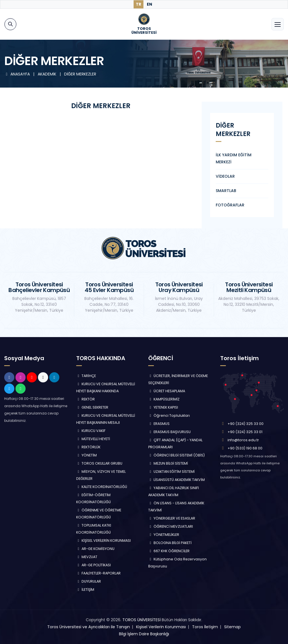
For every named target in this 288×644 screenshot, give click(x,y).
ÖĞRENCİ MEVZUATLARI (171, 526)
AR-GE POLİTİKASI (94, 565)
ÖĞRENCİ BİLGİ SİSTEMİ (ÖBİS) (176, 455)
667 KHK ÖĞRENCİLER (169, 551)
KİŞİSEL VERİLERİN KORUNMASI (103, 541)
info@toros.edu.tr (243, 440)
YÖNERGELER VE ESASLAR (172, 518)
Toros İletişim (205, 627)
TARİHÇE (86, 376)
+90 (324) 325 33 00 (246, 424)
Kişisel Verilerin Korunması (161, 627)
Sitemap (232, 627)
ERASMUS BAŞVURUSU (169, 432)
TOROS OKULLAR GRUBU (99, 463)
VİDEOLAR (225, 176)
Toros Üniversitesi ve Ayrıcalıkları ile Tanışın (89, 627)
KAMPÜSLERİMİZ (164, 399)
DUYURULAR (89, 581)
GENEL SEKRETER (92, 407)
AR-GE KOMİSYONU (95, 549)
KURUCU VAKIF (91, 431)
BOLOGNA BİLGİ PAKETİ (170, 543)
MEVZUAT (87, 557)
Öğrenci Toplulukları (169, 415)
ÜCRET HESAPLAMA (167, 391)
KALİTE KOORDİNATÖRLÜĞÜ (102, 487)
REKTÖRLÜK (88, 447)
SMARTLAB (226, 191)
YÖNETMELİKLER (164, 535)
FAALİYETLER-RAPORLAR (98, 573)
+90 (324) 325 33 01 (245, 432)
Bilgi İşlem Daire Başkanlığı (144, 634)
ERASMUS (159, 424)
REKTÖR (85, 399)
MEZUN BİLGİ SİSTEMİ (168, 463)
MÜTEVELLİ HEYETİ (93, 439)
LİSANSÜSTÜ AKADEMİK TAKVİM (176, 480)
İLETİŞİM (85, 590)
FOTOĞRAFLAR (230, 205)
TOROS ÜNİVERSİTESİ (141, 620)
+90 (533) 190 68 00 (245, 448)
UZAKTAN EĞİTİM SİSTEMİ (171, 472)
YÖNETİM (86, 455)
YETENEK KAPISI (163, 407)
